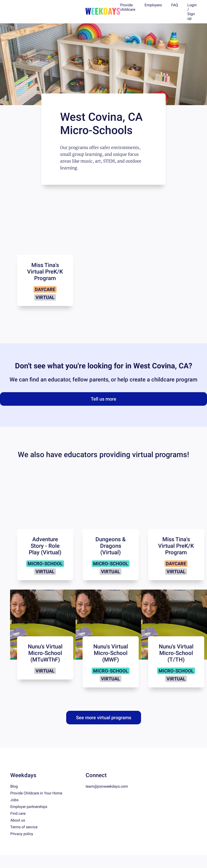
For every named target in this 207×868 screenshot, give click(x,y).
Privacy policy (22, 834)
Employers (153, 5)
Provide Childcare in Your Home (36, 793)
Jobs (14, 800)
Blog (14, 786)
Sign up (191, 16)
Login (192, 5)
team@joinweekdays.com (107, 786)
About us (18, 820)
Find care (18, 813)
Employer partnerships (29, 807)
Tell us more (103, 399)
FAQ (175, 5)
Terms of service (24, 827)
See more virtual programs (104, 718)
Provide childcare (128, 7)
